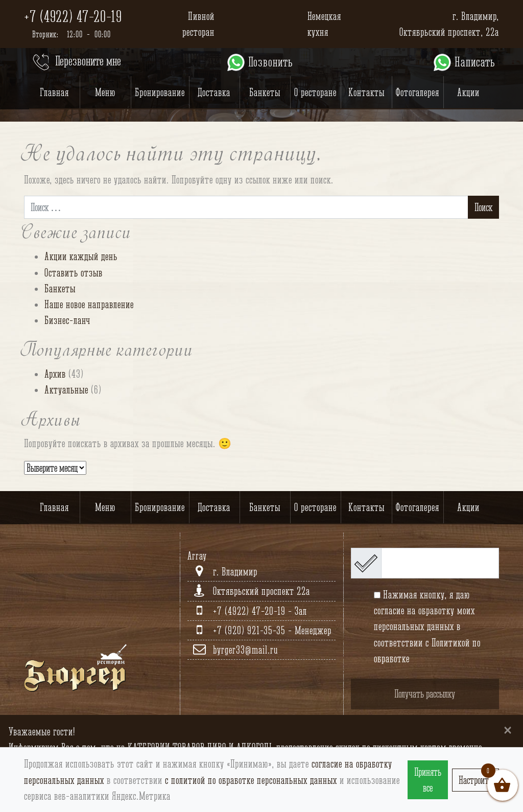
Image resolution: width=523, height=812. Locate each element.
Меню (105, 92)
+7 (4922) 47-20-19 (73, 16)
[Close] (508, 729)
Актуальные (66, 390)
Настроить (476, 780)
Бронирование (160, 92)
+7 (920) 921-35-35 (251, 630)
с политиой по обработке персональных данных (251, 780)
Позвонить (259, 62)
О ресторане (315, 92)
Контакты (366, 92)
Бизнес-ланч (67, 320)
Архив (55, 374)
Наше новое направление (89, 304)
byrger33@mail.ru (245, 650)
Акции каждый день (81, 256)
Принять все (428, 780)
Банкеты (265, 92)
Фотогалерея (418, 92)
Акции (468, 92)
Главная (54, 92)
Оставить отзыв (74, 273)
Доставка (214, 92)
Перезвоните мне (76, 62)
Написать (463, 62)
